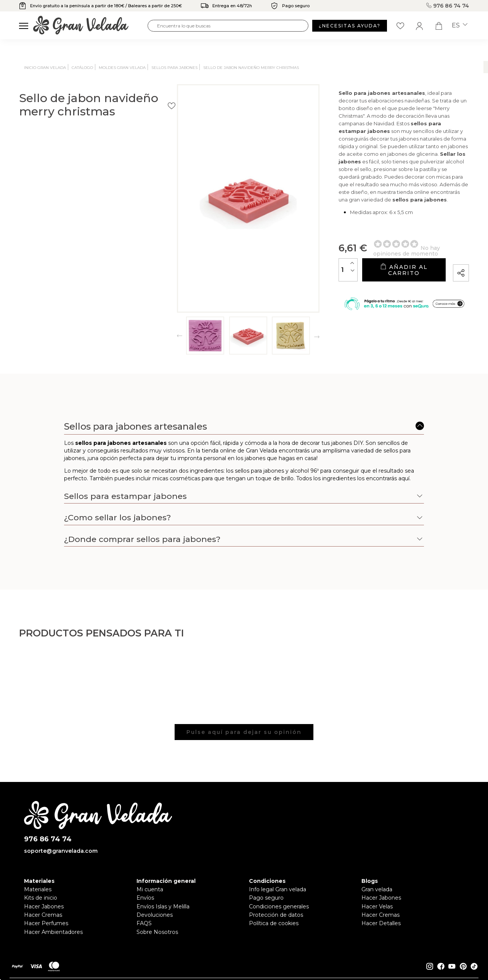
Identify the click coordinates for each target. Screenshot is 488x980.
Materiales (38, 889)
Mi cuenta (150, 889)
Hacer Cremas (43, 915)
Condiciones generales (279, 906)
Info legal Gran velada (278, 889)
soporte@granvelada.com (61, 851)
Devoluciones (155, 915)
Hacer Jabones (44, 906)
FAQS (144, 923)
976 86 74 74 (448, 6)
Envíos (145, 898)
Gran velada (377, 889)
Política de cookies (274, 923)
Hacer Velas (377, 906)
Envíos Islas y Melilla (163, 906)
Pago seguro (266, 898)
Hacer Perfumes (46, 923)
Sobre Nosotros (157, 932)
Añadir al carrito (366, 270)
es (460, 26)
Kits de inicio (41, 898)
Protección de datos (276, 915)
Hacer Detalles (381, 923)
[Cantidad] (273, 270)
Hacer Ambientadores (53, 932)
